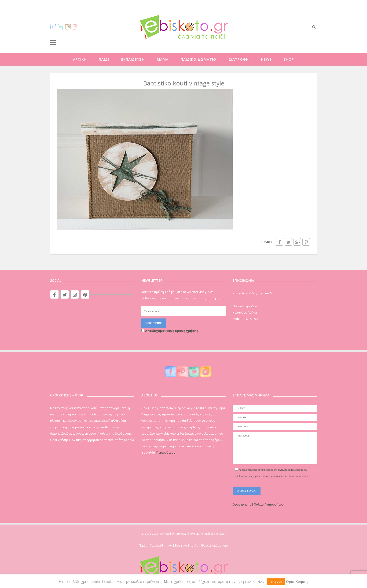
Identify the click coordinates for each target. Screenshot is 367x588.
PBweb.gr (182, 534)
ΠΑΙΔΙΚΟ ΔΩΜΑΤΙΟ (198, 59)
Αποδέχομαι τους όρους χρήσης (170, 331)
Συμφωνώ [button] (276, 582)
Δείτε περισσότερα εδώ (117, 440)
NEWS (266, 59)
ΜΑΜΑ (163, 59)
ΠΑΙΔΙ (104, 59)
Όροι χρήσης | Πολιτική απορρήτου (258, 504)
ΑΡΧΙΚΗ (80, 59)
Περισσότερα (166, 452)
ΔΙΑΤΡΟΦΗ (239, 59)
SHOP (289, 59)
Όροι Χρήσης (297, 581)
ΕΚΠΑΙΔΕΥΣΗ (133, 59)
